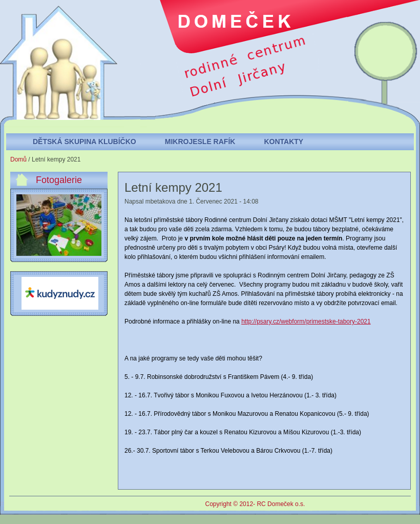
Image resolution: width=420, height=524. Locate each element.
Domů (18, 159)
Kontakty (283, 142)
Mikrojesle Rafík (200, 142)
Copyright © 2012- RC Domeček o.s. (255, 504)
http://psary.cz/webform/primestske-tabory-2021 (306, 321)
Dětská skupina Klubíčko (85, 142)
